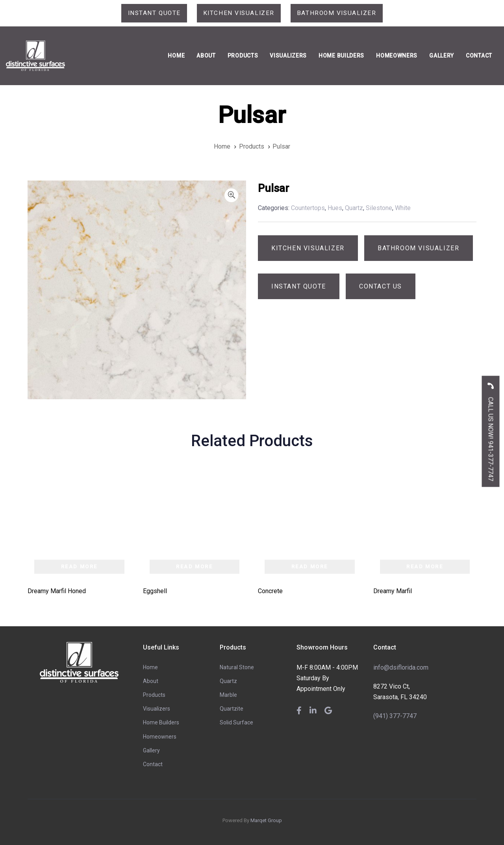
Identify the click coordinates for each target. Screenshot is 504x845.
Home (150, 667)
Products (154, 695)
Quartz (228, 681)
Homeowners (160, 737)
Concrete (270, 591)
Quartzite (232, 709)
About (151, 681)
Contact (153, 765)
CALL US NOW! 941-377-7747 (491, 429)
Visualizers (157, 709)
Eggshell (155, 591)
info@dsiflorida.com (401, 667)
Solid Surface (236, 723)
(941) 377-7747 (395, 716)
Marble (228, 695)
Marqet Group (266, 821)
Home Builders (161, 723)
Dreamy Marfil (393, 591)
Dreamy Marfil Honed (57, 591)
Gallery (151, 750)
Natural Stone (237, 667)
